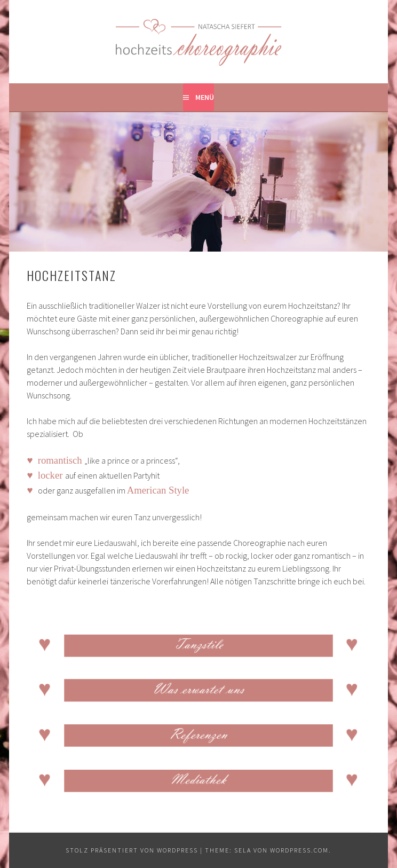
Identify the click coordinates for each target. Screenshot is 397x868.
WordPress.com (299, 850)
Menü (205, 97)
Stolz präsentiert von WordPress (132, 850)
